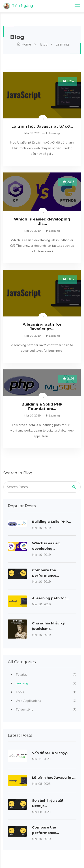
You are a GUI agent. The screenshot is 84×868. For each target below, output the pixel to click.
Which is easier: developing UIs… (42, 221)
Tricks (46, 692)
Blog (43, 44)
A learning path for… (50, 598)
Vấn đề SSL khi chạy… (51, 753)
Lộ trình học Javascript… (54, 777)
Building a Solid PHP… (51, 522)
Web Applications (46, 701)
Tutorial (46, 675)
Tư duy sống (46, 710)
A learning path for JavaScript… (42, 327)
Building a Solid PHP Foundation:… (42, 406)
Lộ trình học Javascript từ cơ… (42, 126)
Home (24, 44)
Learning (54, 133)
